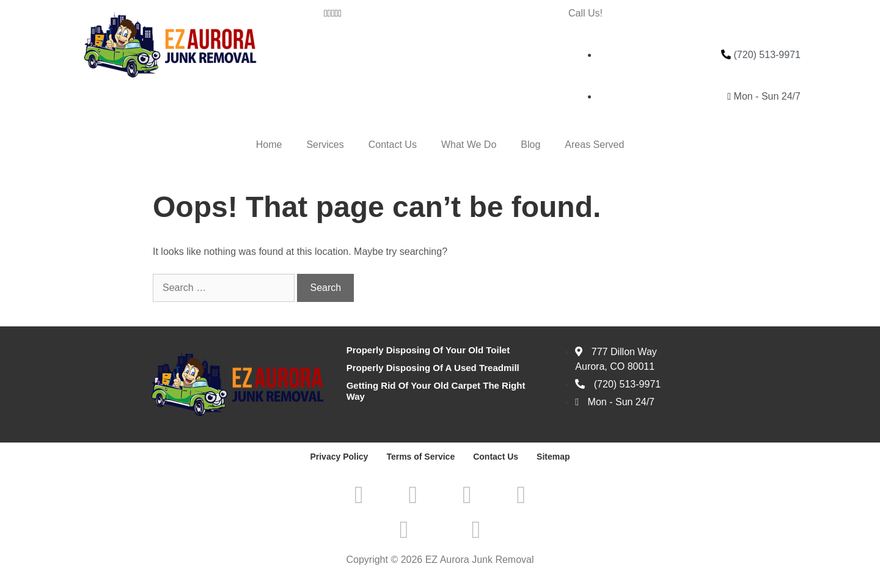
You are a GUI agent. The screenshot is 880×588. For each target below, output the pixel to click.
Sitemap (553, 457)
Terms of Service (420, 457)
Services (325, 145)
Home (269, 145)
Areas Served (594, 145)
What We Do (469, 145)
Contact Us (393, 145)
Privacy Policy (339, 457)
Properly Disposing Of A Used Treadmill (433, 368)
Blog (530, 145)
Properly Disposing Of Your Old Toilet (428, 350)
